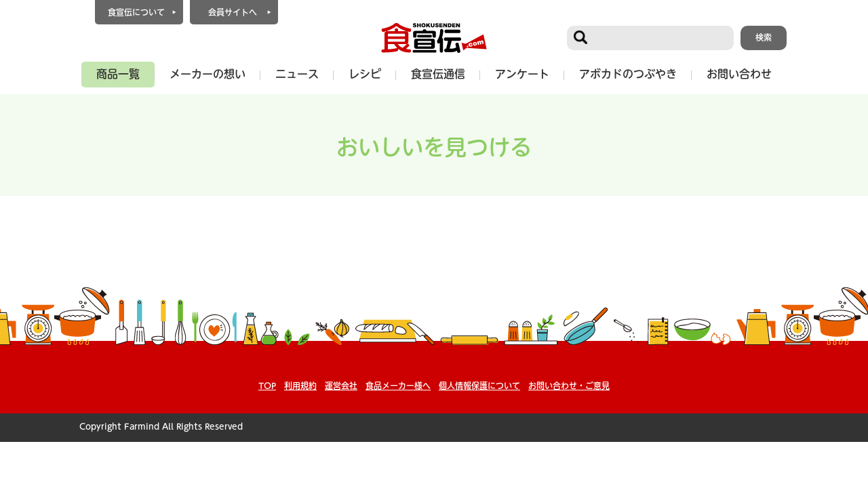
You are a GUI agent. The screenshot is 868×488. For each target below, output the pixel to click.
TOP (267, 386)
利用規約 (300, 386)
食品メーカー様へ (398, 386)
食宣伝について (136, 12)
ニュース (297, 74)
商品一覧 (118, 74)
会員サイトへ (233, 12)
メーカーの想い (208, 74)
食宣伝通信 (438, 74)
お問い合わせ (739, 74)
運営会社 (341, 386)
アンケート (522, 74)
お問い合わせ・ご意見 (569, 386)
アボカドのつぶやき (628, 74)
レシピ (365, 74)
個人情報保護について (479, 386)
